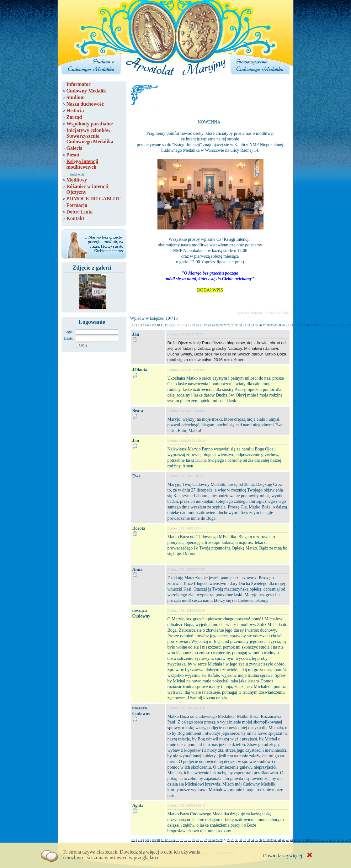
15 (178, 325)
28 (229, 325)
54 (331, 325)
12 (166, 325)
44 (291, 325)
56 (338, 325)
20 (197, 325)
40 (276, 325)
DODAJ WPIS (210, 290)
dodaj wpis (77, 174)
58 (346, 325)
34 (252, 325)
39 (272, 325)
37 (264, 325)
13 (170, 325)
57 (343, 325)
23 (209, 325)
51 (319, 325)
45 (295, 325)
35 (256, 325)
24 (213, 325)
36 (260, 325)
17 (186, 325)
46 (299, 325)
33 (248, 325)
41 (280, 325)
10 (158, 325)
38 (268, 325)
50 (315, 325)
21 (201, 325)
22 (205, 325)
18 (189, 325)
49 (311, 325)
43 (288, 325)
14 (174, 325)
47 (303, 325)
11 (162, 325)
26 (221, 325)
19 (194, 325)
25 (217, 325)
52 (323, 325)
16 (182, 325)
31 (241, 325)
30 (237, 325)
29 (233, 325)
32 (244, 325)
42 (284, 325)
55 (335, 325)
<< (133, 325)
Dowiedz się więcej (282, 856)
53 (327, 325)
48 (307, 325)
